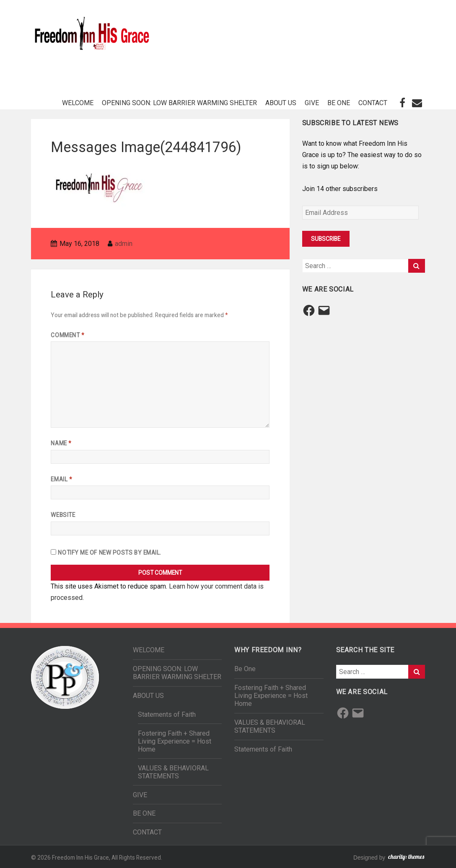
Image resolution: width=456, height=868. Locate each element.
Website (63, 515)
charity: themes (406, 859)
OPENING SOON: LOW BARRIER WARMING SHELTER (179, 103)
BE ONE (339, 103)
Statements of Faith (167, 714)
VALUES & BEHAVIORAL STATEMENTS (173, 772)
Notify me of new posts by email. (110, 553)
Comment (67, 335)
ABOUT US (281, 103)
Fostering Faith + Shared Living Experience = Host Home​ (175, 741)
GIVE (312, 103)
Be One (245, 669)
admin (124, 244)
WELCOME (78, 103)
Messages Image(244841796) (146, 147)
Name (61, 443)
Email (61, 479)
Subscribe (326, 239)
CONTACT (373, 103)
